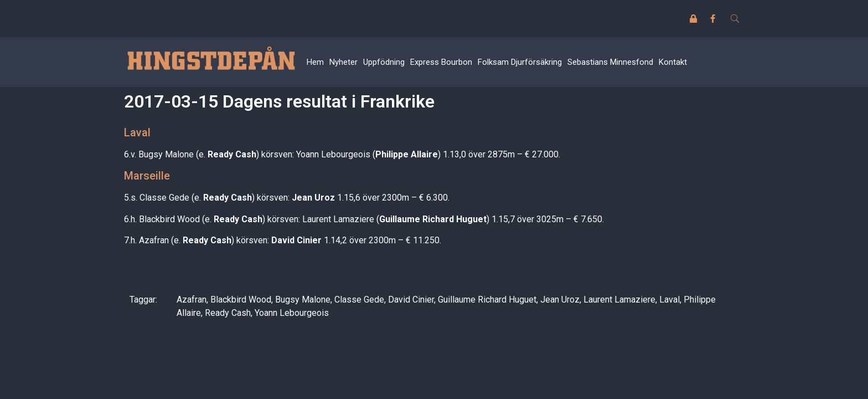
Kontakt (673, 62)
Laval (670, 300)
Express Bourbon (441, 62)
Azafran (192, 300)
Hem (315, 62)
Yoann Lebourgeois (292, 313)
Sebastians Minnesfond (610, 62)
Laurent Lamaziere (619, 300)
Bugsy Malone (303, 300)
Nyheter (343, 62)
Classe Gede (359, 300)
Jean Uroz (560, 300)
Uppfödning (384, 62)
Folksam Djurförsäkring (520, 62)
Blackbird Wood (241, 300)
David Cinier (411, 300)
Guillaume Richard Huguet (487, 300)
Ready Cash (228, 313)
